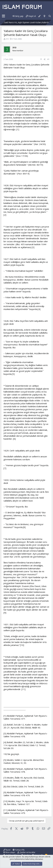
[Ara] (50, 16)
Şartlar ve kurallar (28, 852)
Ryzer (7, 850)
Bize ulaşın (11, 852)
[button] (3, 16)
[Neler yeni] (44, 16)
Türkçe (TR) (19, 850)
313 (7, 39)
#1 (48, 59)
